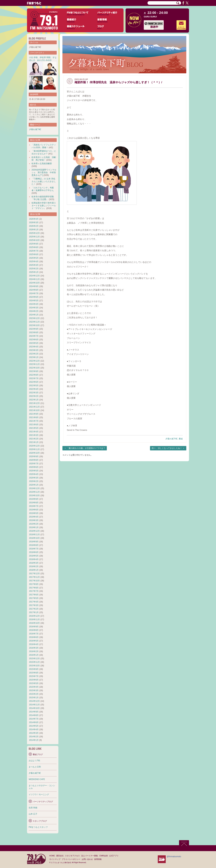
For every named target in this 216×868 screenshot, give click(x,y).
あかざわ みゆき (44, 60)
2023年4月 (34, 347)
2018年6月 (34, 552)
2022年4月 (34, 389)
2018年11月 (34, 535)
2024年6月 (34, 297)
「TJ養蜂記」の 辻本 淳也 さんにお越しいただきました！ (44, 181)
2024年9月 (34, 286)
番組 (181, 439)
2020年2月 (34, 481)
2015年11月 (34, 662)
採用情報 (98, 859)
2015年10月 (34, 666)
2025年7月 (34, 251)
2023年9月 (34, 329)
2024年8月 (34, 290)
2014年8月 (34, 715)
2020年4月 (34, 474)
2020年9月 (34, 456)
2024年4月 (34, 304)
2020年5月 (34, 471)
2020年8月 (34, 460)
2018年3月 (34, 563)
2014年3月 (34, 733)
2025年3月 (34, 265)
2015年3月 (34, 690)
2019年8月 (34, 503)
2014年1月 (34, 740)
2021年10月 (34, 410)
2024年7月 (34, 293)
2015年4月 (34, 687)
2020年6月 (34, 467)
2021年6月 (34, 425)
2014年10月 (34, 708)
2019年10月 (34, 495)
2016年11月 (34, 619)
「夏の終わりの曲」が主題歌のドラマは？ (86, 448)
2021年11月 (34, 407)
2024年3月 (34, 308)
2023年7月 (34, 336)
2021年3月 (34, 435)
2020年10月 (34, 453)
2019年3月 (34, 520)
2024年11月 (34, 279)
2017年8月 (34, 588)
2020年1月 (34, 485)
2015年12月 (34, 659)
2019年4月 (34, 517)
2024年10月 (34, 283)
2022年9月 (34, 371)
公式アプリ (114, 856)
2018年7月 (34, 549)
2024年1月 (34, 315)
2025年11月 (34, 237)
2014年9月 (34, 712)
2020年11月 (34, 449)
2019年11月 (34, 492)
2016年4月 (34, 644)
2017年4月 (34, 602)
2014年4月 (34, 729)
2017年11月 (34, 577)
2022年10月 (34, 368)
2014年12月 (34, 701)
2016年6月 (34, 637)
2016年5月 (34, 641)
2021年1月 (34, 442)
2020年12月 (34, 446)
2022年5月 (34, 386)
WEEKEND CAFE (37, 779)
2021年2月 (34, 439)
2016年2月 (34, 651)
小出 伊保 (33, 57)
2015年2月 (34, 694)
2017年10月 (34, 581)
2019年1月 (34, 527)
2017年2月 (34, 609)
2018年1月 (34, 570)
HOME (52, 856)
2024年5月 (34, 301)
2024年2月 (34, 311)
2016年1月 (34, 655)
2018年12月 (34, 531)
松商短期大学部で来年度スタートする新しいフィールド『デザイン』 (44, 206)
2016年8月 (34, 630)
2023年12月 (34, 318)
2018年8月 (34, 545)
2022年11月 (34, 364)
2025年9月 (34, 244)
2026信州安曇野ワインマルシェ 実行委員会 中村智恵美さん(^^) (44, 172)
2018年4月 (34, 559)
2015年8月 (34, 673)
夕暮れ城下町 (171, 439)
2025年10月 (34, 240)
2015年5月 (34, 683)
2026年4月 (34, 219)
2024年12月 (34, 276)
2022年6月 (34, 382)
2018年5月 (34, 556)
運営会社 (60, 856)
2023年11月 (34, 322)
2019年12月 (34, 488)
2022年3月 (34, 393)
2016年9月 (34, 627)
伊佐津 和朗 (45, 57)
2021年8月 (34, 417)
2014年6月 (34, 722)
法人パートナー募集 (90, 856)
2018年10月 (34, 538)
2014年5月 (34, 726)
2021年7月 (34, 421)
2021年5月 (34, 428)
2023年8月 (34, 332)
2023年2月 (34, 354)
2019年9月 (34, 499)
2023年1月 (34, 357)
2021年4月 (34, 432)
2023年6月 (34, 340)
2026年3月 (34, 222)
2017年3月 (34, 605)
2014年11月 (34, 705)
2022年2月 (34, 396)
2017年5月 (34, 598)
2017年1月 (34, 612)
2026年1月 (34, 230)
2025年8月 (34, 247)
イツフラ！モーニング (39, 795)
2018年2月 (34, 566)
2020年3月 (34, 478)
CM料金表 (103, 856)
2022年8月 (34, 375)
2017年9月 (34, 584)
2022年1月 (34, 400)
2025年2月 (34, 269)
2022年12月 (34, 361)
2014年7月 (34, 719)
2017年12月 (34, 574)
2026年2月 (34, 226)
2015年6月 (34, 680)
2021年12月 (34, 403)
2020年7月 (34, 464)
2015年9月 (34, 669)
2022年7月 (34, 378)
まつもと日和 (35, 767)
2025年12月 (34, 233)
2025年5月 (34, 258)
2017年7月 (34, 591)
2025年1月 (34, 272)
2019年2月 (34, 524)
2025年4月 (34, 262)
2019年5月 (34, 513)
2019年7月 (34, 506)
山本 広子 (33, 814)
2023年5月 (34, 343)
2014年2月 (34, 737)
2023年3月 (34, 350)
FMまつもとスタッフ (38, 827)
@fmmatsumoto (174, 857)
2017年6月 (34, 595)
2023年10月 (34, 325)
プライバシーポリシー (71, 859)
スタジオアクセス (72, 856)
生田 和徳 (33, 808)
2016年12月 (34, 616)
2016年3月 (34, 648)
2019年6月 (34, 510)
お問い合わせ (87, 859)
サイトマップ (55, 859)
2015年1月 (34, 698)
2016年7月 (34, 634)
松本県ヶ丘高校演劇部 (42, 164)
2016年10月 (34, 623)
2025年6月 (34, 254)
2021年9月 (34, 414)
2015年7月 (34, 676)
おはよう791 (34, 761)
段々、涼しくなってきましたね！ (167, 448)
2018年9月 (34, 542)
